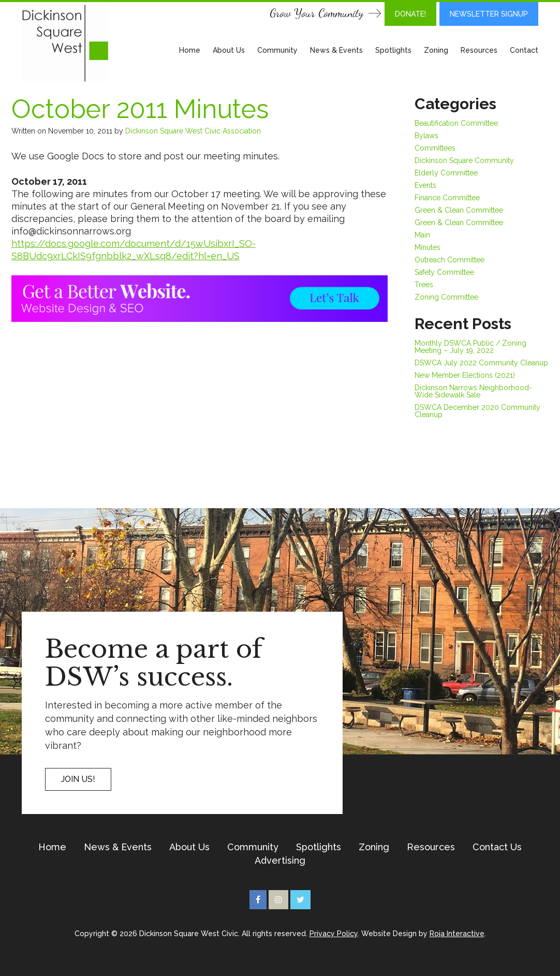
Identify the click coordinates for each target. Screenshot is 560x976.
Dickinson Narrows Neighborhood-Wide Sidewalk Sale (473, 391)
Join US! (78, 779)
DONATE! (410, 14)
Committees (435, 148)
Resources (479, 50)
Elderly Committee (446, 173)
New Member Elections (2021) (465, 375)
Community (277, 50)
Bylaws (426, 136)
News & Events (336, 50)
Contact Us (497, 847)
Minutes (428, 247)
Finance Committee (447, 198)
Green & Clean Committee (459, 210)
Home (190, 50)
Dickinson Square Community (464, 160)
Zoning (436, 50)
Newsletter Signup (489, 14)
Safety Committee (444, 272)
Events (425, 185)
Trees (424, 285)
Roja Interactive (457, 934)
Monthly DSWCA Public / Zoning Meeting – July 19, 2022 (470, 347)
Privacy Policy (334, 934)
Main (422, 235)
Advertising (280, 861)
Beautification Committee (456, 123)
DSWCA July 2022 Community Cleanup (481, 363)
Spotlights (393, 50)
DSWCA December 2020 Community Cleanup (477, 411)
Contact (524, 50)
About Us (229, 50)
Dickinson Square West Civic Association (193, 131)
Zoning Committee (446, 297)
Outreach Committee (450, 260)
